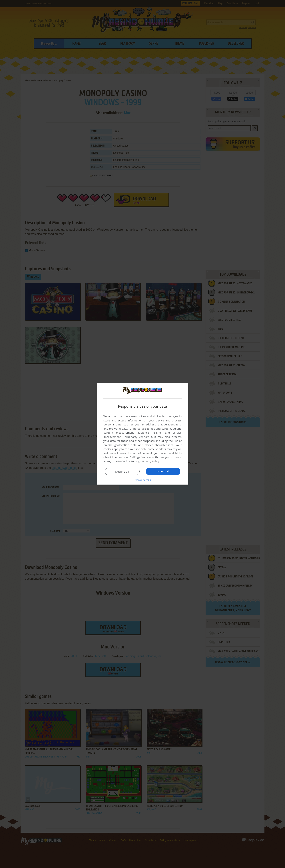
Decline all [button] (122, 472)
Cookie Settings (131, 461)
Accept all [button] (163, 471)
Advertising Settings (128, 457)
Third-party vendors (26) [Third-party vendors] (139, 437)
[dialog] (142, 434)
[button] (142, 480)
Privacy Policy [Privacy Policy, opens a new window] (151, 461)
